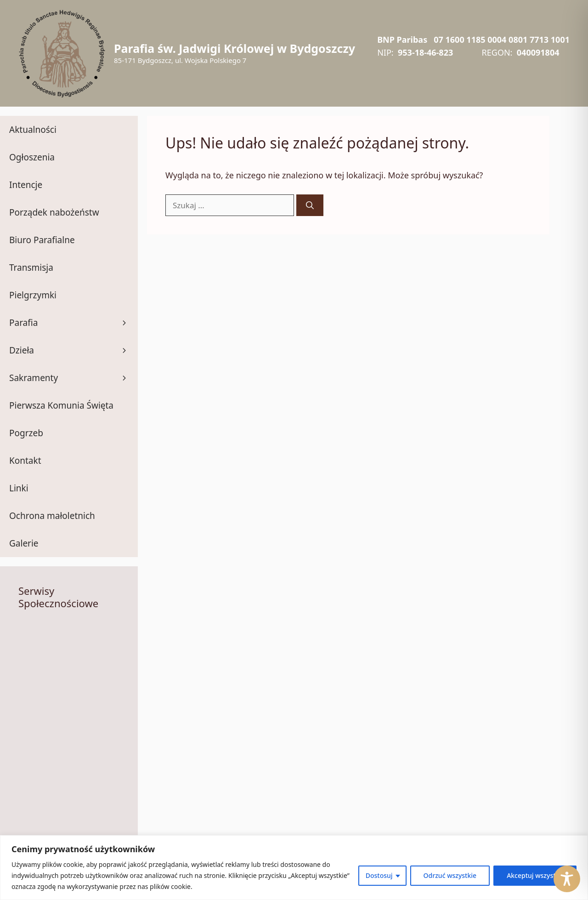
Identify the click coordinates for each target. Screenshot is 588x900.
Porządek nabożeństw (54, 212)
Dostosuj (379, 875)
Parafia (73, 323)
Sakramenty (73, 378)
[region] (294, 868)
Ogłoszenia (32, 157)
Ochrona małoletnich (52, 516)
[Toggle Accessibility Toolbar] (567, 879)
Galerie (24, 543)
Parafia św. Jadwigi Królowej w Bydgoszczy (235, 48)
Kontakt (25, 461)
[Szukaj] (310, 205)
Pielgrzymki (33, 295)
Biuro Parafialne (42, 240)
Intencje (26, 185)
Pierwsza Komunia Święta (61, 405)
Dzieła (73, 350)
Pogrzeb (26, 433)
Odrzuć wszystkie (450, 875)
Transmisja (31, 268)
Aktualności (33, 130)
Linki (19, 488)
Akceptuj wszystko (535, 875)
